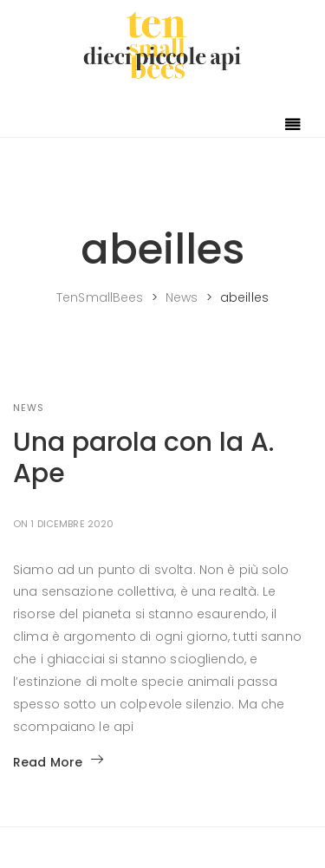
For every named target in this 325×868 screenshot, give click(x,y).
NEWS (29, 408)
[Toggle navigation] (293, 126)
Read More (58, 762)
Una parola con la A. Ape (143, 458)
